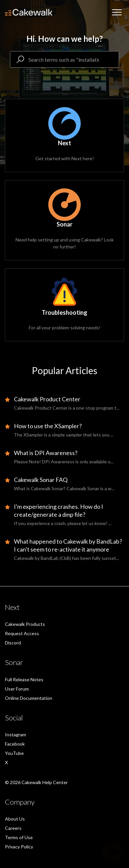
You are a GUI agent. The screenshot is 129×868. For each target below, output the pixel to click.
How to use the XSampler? (48, 426)
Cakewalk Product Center (47, 399)
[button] (117, 12)
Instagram (16, 734)
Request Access (22, 633)
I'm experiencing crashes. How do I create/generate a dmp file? (59, 510)
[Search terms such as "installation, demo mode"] (64, 59)
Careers (13, 828)
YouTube (14, 753)
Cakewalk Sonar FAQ (41, 480)
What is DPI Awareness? (46, 453)
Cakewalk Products (25, 624)
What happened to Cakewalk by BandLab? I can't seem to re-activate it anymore (68, 545)
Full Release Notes (24, 679)
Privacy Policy (19, 847)
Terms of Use (19, 837)
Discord (13, 643)
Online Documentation (29, 698)
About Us (15, 819)
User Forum (17, 689)
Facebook (15, 744)
